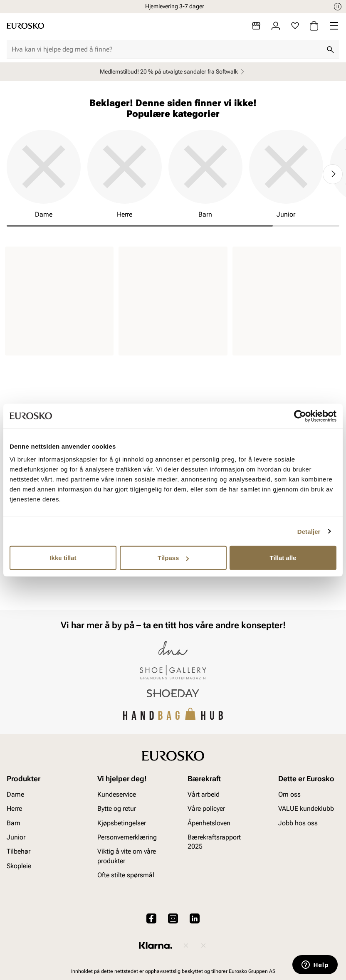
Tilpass (173, 558)
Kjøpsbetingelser (122, 823)
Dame (15, 794)
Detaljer (309, 531)
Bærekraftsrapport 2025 (214, 842)
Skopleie (19, 865)
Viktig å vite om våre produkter (127, 856)
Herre (14, 808)
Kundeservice (117, 794)
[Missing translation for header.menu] (334, 26)
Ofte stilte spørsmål (126, 875)
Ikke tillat (63, 558)
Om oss (289, 794)
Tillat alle (283, 558)
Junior (16, 837)
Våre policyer (206, 808)
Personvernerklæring (127, 837)
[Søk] (330, 49)
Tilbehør (19, 851)
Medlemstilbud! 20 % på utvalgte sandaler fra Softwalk (173, 72)
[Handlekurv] (314, 26)
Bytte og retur (117, 808)
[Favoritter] (295, 26)
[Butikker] (256, 26)
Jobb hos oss (298, 823)
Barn (14, 823)
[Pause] (338, 7)
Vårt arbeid (204, 794)
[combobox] (166, 49)
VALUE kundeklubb (306, 808)
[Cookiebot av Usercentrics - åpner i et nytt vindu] (300, 416)
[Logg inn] (276, 26)
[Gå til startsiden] (25, 26)
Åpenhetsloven (209, 823)
